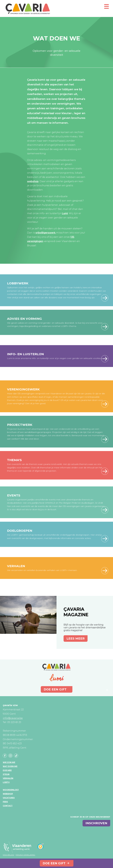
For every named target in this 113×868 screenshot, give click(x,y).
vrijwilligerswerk (46, 233)
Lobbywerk (18, 283)
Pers (5, 802)
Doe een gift (54, 863)
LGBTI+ (6, 782)
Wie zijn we (9, 762)
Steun (6, 774)
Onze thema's (105, 471)
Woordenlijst (11, 790)
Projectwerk (20, 425)
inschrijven (96, 823)
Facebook (5, 756)
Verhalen (16, 566)
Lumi (65, 213)
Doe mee (7, 770)
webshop (33, 181)
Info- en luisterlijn (25, 354)
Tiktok (16, 756)
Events (14, 495)
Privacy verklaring (25, 855)
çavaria (28, 9)
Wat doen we (10, 766)
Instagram (10, 756)
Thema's (14, 460)
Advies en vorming (24, 319)
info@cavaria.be (13, 718)
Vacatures (9, 798)
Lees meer (105, 298)
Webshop (8, 794)
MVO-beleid (8, 855)
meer (105, 327)
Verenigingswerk (23, 389)
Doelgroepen (20, 531)
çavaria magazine (76, 612)
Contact (8, 806)
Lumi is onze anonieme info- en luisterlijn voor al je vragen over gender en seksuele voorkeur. (55, 358)
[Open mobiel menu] (106, 8)
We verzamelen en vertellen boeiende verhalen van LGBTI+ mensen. (42, 570)
